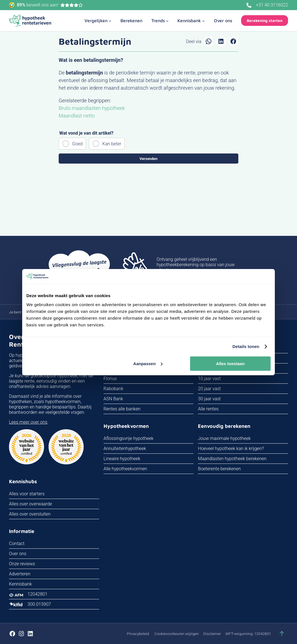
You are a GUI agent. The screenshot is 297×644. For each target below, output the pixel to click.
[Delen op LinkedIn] (221, 41)
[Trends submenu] (160, 21)
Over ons (18, 554)
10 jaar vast (209, 379)
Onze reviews (22, 564)
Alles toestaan (230, 364)
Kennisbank (20, 584)
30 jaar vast (209, 399)
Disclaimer (212, 634)
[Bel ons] (249, 5)
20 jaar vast (209, 389)
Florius (110, 379)
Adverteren (20, 574)
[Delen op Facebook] (233, 41)
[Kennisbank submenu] (191, 21)
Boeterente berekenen (219, 469)
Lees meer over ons (28, 422)
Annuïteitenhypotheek (125, 448)
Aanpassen (148, 364)
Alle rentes (208, 409)
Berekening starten (265, 21)
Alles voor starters (27, 494)
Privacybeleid (138, 634)
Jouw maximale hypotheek (224, 438)
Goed (77, 144)
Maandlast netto (77, 116)
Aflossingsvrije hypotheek (129, 438)
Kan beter (112, 144)
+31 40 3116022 (272, 5)
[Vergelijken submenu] (98, 21)
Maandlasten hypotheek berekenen (232, 459)
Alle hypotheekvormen (125, 469)
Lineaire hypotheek (122, 459)
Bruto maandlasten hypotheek (92, 108)
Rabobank (114, 389)
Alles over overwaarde (30, 504)
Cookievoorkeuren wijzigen (177, 634)
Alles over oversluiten (30, 514)
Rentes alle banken (122, 409)
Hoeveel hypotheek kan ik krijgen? (231, 448)
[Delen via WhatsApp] (209, 41)
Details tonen (246, 346)
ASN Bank (113, 399)
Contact (17, 544)
